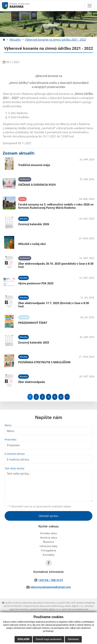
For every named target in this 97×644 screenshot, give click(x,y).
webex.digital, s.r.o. (74, 606)
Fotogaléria (48, 551)
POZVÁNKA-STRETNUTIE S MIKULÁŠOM (44, 362)
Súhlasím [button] (23, 639)
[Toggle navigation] (90, 6)
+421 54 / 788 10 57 (51, 580)
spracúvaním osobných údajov (54, 506)
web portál (45, 606)
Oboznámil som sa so (40, 506)
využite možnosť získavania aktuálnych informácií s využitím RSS (36, 603)
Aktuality (15, 40)
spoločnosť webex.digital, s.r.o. (45, 609)
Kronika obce (49, 533)
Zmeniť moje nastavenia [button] (48, 639)
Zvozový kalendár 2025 (34, 342)
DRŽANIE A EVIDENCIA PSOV (37, 185)
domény (89, 606)
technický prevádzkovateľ (75, 609)
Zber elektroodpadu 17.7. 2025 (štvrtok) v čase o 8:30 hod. (54, 305)
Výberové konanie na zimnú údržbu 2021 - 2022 (56, 40)
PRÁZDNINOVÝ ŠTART (33, 323)
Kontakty (49, 555)
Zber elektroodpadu (32, 382)
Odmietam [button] (73, 639)
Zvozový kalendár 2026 (34, 224)
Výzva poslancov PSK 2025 (36, 283)
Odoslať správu (48, 516)
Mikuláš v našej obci (32, 244)
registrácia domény (19, 609)
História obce (48, 538)
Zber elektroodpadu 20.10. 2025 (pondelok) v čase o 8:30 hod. (56, 265)
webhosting (58, 606)
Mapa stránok (31, 606)
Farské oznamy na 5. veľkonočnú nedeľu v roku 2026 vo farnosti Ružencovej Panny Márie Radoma (56, 206)
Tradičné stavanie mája (34, 165)
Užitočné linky (48, 546)
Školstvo (48, 542)
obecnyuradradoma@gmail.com (51, 587)
